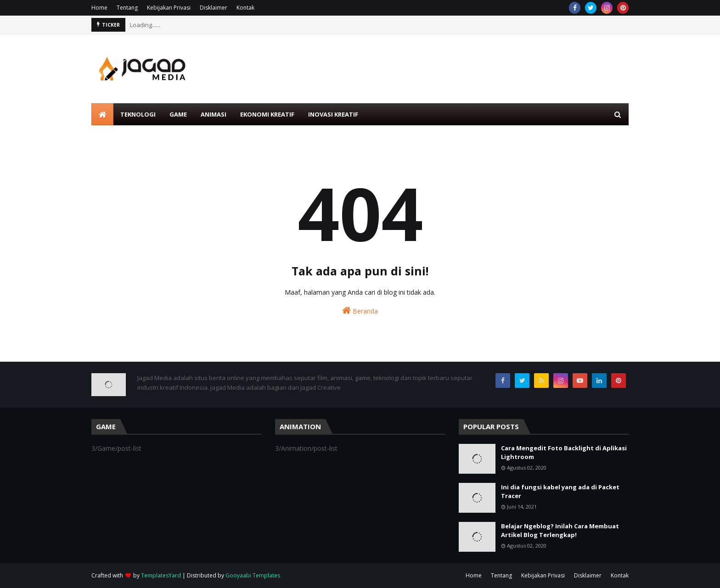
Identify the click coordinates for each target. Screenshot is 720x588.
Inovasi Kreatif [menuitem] (333, 114)
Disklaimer (214, 8)
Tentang (127, 8)
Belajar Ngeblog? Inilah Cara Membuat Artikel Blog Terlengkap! (560, 531)
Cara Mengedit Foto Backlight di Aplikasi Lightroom (564, 453)
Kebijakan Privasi (169, 8)
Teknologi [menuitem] (138, 114)
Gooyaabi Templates (253, 575)
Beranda (360, 311)
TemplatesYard (161, 575)
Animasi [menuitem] (214, 114)
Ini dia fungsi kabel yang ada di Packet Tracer (560, 492)
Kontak (245, 8)
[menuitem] (102, 114)
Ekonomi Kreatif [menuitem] (267, 114)
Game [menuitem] (178, 114)
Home (99, 8)
